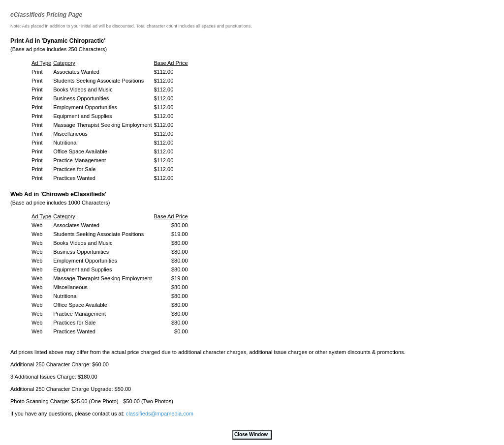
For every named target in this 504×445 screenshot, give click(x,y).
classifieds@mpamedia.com (160, 414)
